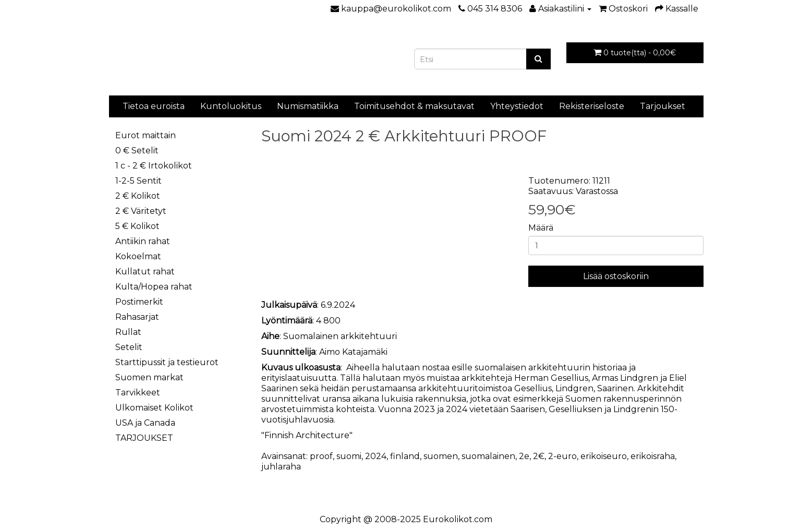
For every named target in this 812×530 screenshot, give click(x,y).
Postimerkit (139, 302)
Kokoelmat (138, 256)
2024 (376, 456)
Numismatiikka (308, 106)
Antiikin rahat (143, 241)
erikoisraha (653, 456)
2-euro (562, 456)
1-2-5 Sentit (138, 181)
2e (524, 456)
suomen (441, 456)
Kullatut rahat (145, 272)
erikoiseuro (604, 456)
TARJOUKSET (144, 438)
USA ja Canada (145, 423)
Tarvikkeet (138, 393)
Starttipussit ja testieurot (167, 362)
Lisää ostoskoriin (616, 276)
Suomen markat (149, 377)
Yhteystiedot (517, 106)
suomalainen (488, 456)
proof (321, 456)
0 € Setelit (137, 150)
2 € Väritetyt (141, 211)
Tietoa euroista (154, 106)
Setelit (129, 347)
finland (405, 456)
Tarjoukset (663, 106)
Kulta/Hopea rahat (154, 287)
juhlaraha (281, 467)
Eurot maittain (146, 135)
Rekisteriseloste (592, 106)
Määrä (541, 228)
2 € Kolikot (138, 196)
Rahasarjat (137, 317)
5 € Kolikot (137, 226)
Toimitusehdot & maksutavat (414, 106)
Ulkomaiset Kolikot (154, 408)
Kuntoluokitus (231, 106)
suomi (349, 456)
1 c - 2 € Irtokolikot (154, 166)
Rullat (128, 332)
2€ (539, 456)
